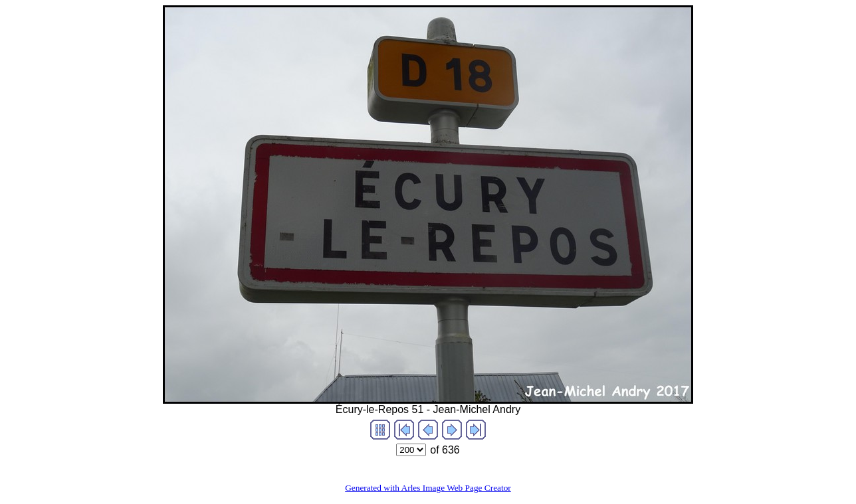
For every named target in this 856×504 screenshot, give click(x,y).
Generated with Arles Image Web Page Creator (428, 488)
